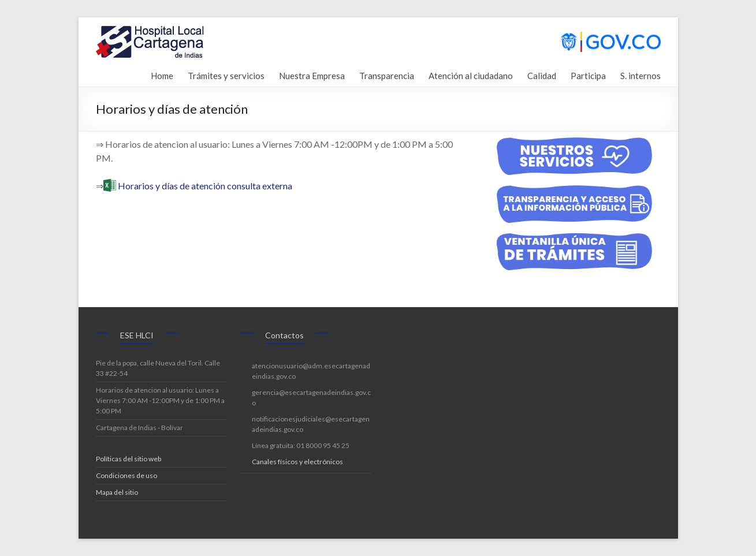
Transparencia (387, 74)
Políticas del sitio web (129, 459)
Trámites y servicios (226, 74)
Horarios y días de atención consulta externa (205, 186)
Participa (588, 74)
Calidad (542, 74)
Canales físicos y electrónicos (297, 462)
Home (161, 74)
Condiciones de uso (126, 475)
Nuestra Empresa (312, 74)
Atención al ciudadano (471, 74)
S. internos (640, 74)
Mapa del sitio (117, 492)
